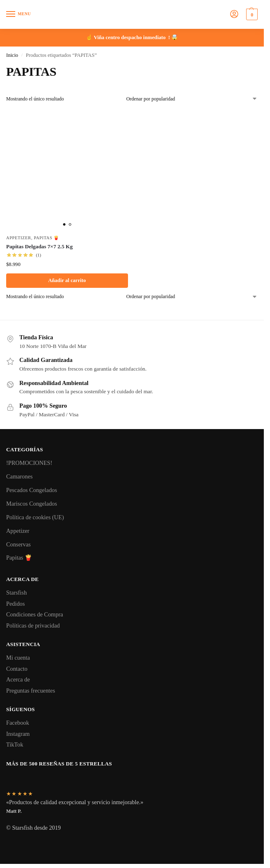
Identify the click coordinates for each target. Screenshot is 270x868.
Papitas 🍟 (47, 238)
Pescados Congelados (32, 490)
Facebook (18, 723)
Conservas (19, 544)
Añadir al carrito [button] (67, 280)
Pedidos (15, 604)
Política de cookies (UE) (35, 517)
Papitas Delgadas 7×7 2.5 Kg (40, 246)
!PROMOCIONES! (29, 463)
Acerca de (18, 679)
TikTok (15, 744)
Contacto (17, 669)
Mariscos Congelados (32, 504)
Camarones (19, 476)
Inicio (12, 55)
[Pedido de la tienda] (192, 99)
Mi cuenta (18, 658)
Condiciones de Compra (35, 614)
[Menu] (19, 14)
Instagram (18, 734)
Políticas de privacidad (33, 625)
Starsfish (16, 593)
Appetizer (19, 238)
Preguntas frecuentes (31, 691)
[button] (251, 14)
